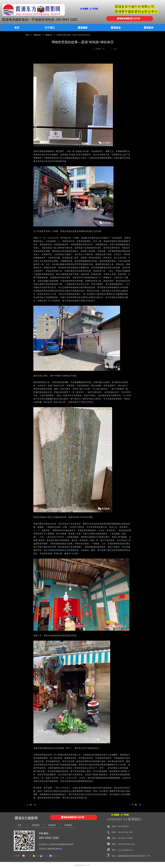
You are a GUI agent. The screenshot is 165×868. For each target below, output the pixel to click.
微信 (37, 856)
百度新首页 (56, 856)
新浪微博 (28, 856)
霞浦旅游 (37, 35)
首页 (27, 35)
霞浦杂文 (49, 35)
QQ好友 (46, 856)
